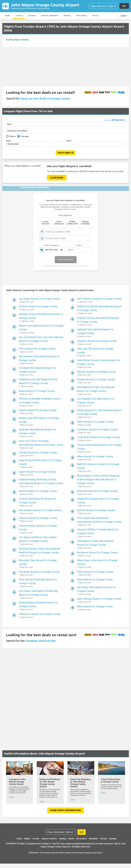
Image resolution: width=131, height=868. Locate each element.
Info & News (81, 16)
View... (12, 797)
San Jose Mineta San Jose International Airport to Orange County (41, 341)
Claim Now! (57, 178)
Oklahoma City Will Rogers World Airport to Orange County (41, 383)
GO (124, 6)
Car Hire (32, 16)
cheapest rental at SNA (41, 641)
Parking (67, 16)
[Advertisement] (66, 67)
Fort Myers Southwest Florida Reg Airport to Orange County (41, 594)
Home (7, 16)
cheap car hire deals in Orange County (45, 98)
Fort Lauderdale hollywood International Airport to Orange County (99, 521)
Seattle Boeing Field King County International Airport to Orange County (41, 483)
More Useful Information (66, 810)
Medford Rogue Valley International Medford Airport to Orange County (41, 552)
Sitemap (113, 839)
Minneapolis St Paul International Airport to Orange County (99, 391)
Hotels (95, 16)
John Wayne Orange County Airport (45, 6)
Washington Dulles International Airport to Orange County (99, 544)
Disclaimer (93, 839)
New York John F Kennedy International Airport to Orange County (41, 444)
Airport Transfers (49, 16)
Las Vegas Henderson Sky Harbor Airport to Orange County (41, 541)
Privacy (104, 839)
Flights (19, 16)
